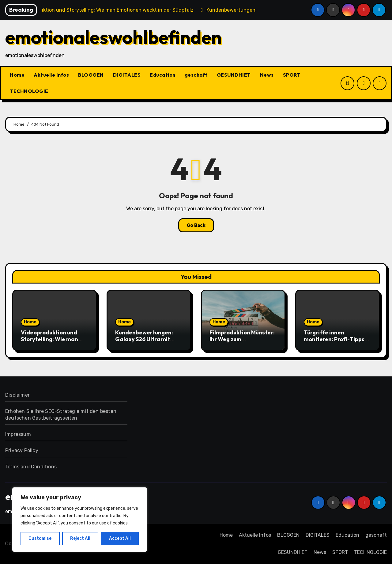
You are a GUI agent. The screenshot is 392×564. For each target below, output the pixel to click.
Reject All (80, 538)
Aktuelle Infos (51, 75)
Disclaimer (17, 395)
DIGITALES (127, 75)
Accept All (120, 538)
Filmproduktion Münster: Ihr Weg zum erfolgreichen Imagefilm (242, 339)
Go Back (196, 225)
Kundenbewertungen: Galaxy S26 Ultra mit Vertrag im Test (144, 339)
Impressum (18, 434)
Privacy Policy (22, 450)
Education (163, 75)
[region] (80, 520)
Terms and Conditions (31, 467)
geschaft (196, 75)
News (267, 75)
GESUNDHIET (234, 75)
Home (17, 75)
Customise (40, 538)
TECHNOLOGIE (29, 91)
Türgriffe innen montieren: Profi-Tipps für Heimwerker (334, 339)
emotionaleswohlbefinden (113, 37)
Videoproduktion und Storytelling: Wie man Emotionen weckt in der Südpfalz (52, 342)
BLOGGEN (91, 75)
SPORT (292, 75)
